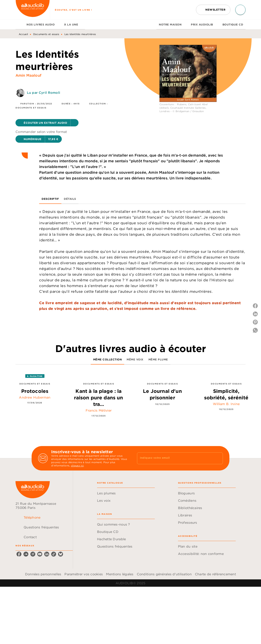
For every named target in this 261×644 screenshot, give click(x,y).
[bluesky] (61, 554)
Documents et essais (46, 34)
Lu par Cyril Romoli (44, 93)
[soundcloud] (26, 554)
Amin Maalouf (28, 75)
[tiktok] (54, 554)
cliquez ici (77, 466)
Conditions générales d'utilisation (164, 574)
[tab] (20, 24)
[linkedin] (47, 554)
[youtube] (40, 554)
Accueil (23, 34)
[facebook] (19, 554)
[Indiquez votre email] (175, 458)
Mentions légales (120, 574)
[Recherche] (240, 10)
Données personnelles (43, 574)
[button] (213, 10)
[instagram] (33, 554)
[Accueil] (33, 10)
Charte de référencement (215, 574)
